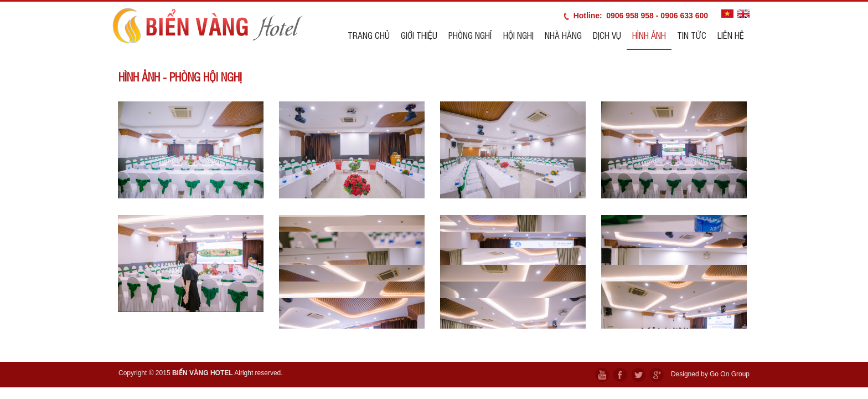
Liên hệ (731, 35)
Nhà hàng (563, 35)
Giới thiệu (419, 35)
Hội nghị (518, 35)
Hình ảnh (649, 35)
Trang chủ (369, 35)
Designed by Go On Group (710, 374)
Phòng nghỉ (470, 35)
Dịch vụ (607, 35)
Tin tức (692, 35)
